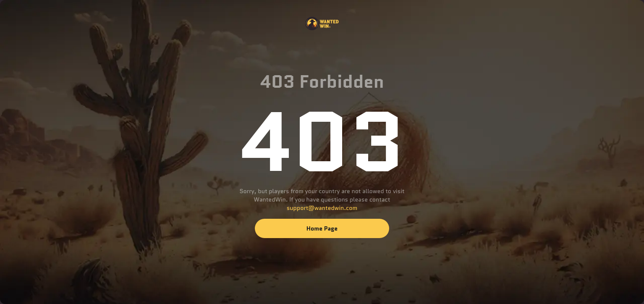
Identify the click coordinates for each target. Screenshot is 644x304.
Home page (322, 228)
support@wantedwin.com (322, 208)
